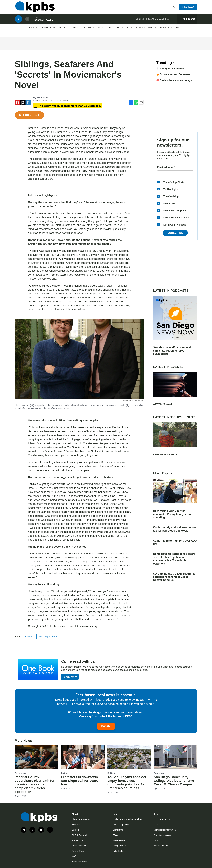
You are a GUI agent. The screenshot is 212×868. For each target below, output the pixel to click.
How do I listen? (120, 840)
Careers (76, 830)
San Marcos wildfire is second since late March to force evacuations (172, 351)
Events (165, 31)
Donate (106, 726)
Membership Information (165, 830)
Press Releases (79, 846)
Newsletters (77, 825)
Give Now (188, 8)
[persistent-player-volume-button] (27, 21)
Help (179, 31)
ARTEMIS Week (163, 404)
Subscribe (175, 233)
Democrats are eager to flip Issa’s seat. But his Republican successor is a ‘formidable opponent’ (174, 559)
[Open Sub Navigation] (36, 31)
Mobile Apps (77, 840)
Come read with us (78, 661)
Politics (65, 773)
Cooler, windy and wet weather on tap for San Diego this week (174, 529)
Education (159, 773)
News (31, 31)
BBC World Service (44, 23)
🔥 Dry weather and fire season (174, 74)
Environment (21, 773)
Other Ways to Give (163, 835)
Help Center (118, 851)
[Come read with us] (38, 670)
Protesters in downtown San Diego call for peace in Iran (82, 781)
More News (24, 741)
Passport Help (119, 846)
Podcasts (124, 31)
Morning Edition (162, 21)
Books (29, 637)
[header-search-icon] (175, 8)
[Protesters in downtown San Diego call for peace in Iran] (83, 757)
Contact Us (118, 830)
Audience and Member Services (127, 819)
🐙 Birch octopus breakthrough (174, 80)
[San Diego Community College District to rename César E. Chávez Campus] (176, 757)
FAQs (115, 835)
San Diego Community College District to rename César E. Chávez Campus (174, 781)
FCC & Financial (79, 835)
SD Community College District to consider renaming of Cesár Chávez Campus (174, 577)
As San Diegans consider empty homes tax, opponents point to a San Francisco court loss (127, 783)
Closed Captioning (121, 825)
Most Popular (164, 473)
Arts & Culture (82, 31)
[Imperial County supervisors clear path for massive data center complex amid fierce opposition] (36, 757)
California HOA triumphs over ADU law (175, 542)
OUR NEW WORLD (165, 455)
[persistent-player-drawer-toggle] (187, 21)
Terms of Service (79, 862)
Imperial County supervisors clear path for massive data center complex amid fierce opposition (35, 784)
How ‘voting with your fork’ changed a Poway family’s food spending (173, 514)
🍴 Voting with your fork (170, 69)
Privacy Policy (78, 851)
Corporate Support (162, 819)
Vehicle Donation (161, 846)
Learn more (70, 677)
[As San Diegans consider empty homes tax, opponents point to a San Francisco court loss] (129, 757)
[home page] (34, 8)
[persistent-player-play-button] (18, 21)
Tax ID (156, 840)
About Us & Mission (81, 819)
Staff (74, 856)
